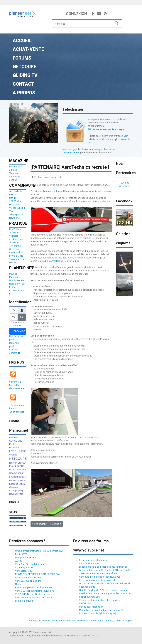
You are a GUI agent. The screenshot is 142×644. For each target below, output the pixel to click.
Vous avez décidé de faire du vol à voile (99, 600)
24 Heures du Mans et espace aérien (98, 574)
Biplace (22, 477)
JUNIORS (20, 466)
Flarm (18, 584)
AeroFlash (55, 261)
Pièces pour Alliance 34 (91, 607)
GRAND (22, 463)
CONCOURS (16, 441)
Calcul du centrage (89, 564)
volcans (13, 455)
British (22, 484)
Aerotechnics (55, 191)
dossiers (22, 481)
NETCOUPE (18, 459)
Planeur (21, 451)
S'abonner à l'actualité (17, 385)
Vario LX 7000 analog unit (28, 581)
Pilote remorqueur (24, 601)
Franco (13, 470)
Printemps (14, 448)
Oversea (13, 487)
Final (12, 466)
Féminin (13, 481)
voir (126, 136)
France (14, 477)
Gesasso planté (87, 587)
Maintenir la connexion (19, 324)
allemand (21, 470)
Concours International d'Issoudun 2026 (100, 577)
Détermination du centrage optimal (97, 580)
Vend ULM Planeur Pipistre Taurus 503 (35, 591)
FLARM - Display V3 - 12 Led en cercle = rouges (103, 590)
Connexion (76, 14)
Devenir (13, 494)
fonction (13, 463)
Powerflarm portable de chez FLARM (33, 588)
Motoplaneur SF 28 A (26, 558)
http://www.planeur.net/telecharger (106, 129)
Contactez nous (71, 153)
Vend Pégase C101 (25, 568)
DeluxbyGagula (71, 261)
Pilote (20, 494)
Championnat (16, 473)
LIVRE (13, 451)
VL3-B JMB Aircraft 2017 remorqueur (34, 594)
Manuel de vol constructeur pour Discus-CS (101, 610)
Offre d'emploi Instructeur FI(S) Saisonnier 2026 (39, 551)
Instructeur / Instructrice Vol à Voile (33, 598)
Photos (13, 444)
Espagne (14, 484)
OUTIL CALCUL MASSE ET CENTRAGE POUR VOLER (105, 584)
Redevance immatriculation (93, 560)
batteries (13, 438)
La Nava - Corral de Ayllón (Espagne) (98, 613)
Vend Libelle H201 (24, 571)
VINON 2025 (85, 603)
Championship (16, 491)
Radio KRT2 (21, 554)
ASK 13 (19, 561)
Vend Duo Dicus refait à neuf (30, 564)
